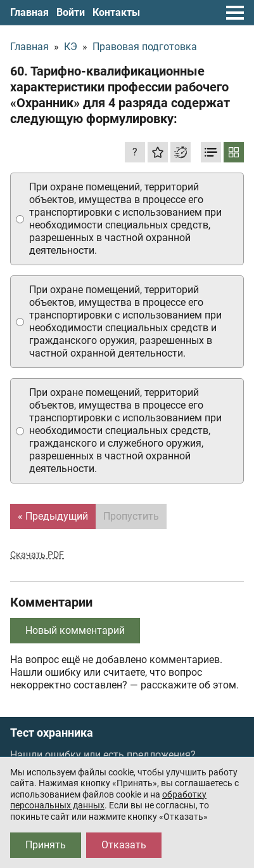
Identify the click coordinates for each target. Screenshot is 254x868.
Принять (46, 845)
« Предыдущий (53, 516)
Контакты (116, 12)
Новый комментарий (75, 630)
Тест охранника (52, 733)
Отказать (124, 845)
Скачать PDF (37, 555)
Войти (71, 12)
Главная (29, 12)
